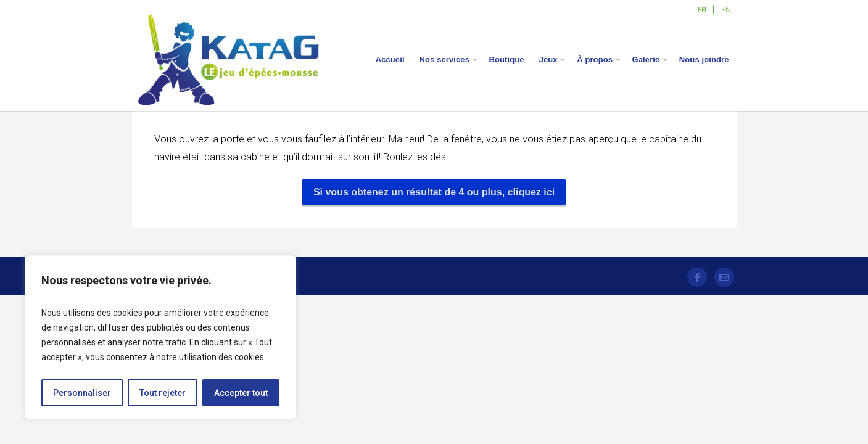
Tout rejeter (163, 393)
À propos (595, 60)
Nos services (444, 60)
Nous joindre (704, 60)
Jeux (548, 60)
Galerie (646, 60)
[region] (160, 337)
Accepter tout (241, 393)
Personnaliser (82, 393)
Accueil (390, 60)
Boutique (507, 60)
